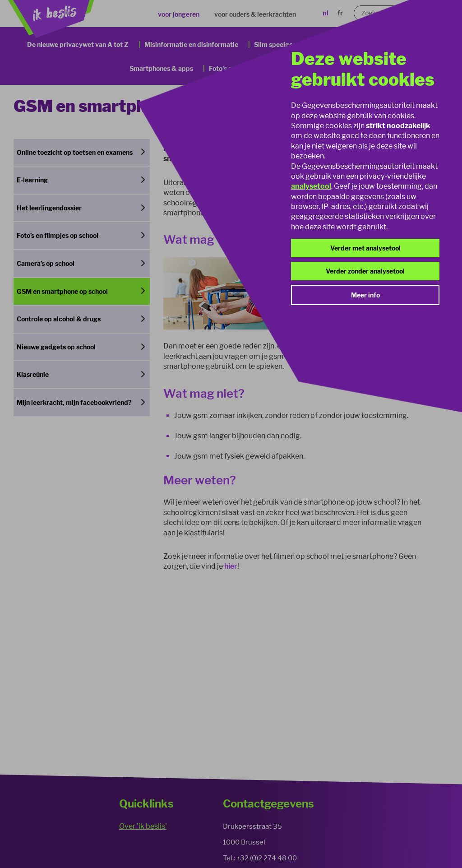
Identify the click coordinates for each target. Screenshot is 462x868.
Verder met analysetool (365, 248)
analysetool (311, 186)
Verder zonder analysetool (365, 271)
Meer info (365, 295)
